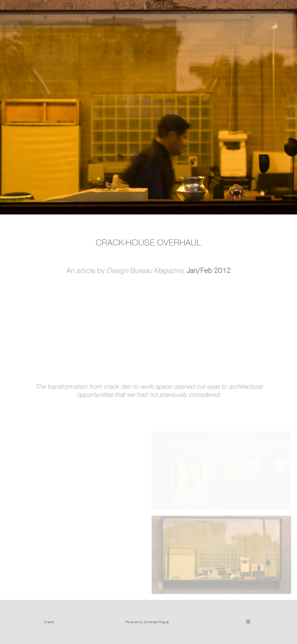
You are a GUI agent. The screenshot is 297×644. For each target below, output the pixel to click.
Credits (49, 622)
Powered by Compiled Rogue (147, 622)
